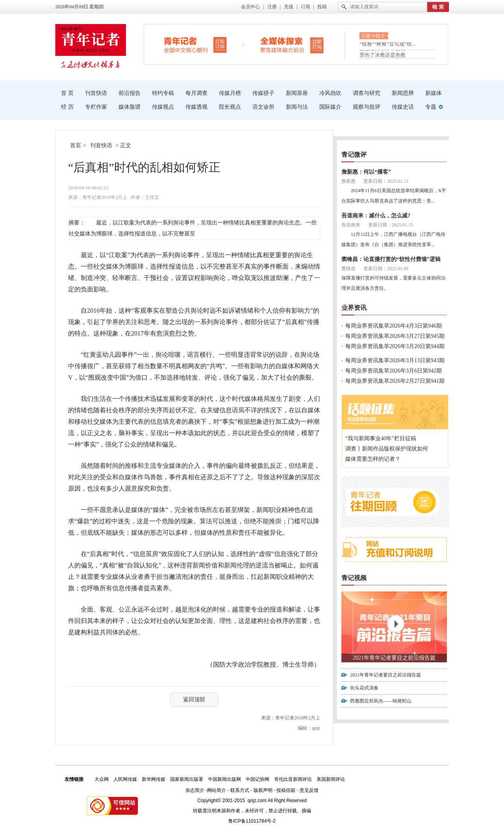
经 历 (67, 107)
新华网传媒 (154, 779)
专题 (431, 107)
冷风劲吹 (330, 93)
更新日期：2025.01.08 (386, 269)
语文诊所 (263, 107)
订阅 (306, 7)
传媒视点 (163, 107)
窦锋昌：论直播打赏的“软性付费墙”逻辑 (391, 259)
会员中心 (250, 7)
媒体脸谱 (130, 107)
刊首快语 (96, 93)
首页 (76, 145)
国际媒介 (330, 107)
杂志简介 (195, 790)
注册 (272, 7)
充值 (289, 7)
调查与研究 (367, 93)
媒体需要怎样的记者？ (373, 459)
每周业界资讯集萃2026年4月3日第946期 (394, 326)
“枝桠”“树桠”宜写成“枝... (388, 45)
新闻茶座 (297, 93)
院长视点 (230, 107)
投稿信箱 (286, 790)
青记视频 (354, 578)
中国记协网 (258, 779)
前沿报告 (130, 93)
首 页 (67, 93)
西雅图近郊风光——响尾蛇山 (381, 701)
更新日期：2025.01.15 (386, 181)
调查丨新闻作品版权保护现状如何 (387, 449)
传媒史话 (403, 107)
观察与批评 (367, 107)
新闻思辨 (403, 93)
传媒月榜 (230, 93)
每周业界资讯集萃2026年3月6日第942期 (394, 371)
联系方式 (240, 790)
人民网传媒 (125, 779)
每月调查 (196, 93)
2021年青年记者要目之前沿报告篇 (394, 658)
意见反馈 (309, 790)
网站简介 (217, 790)
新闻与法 (297, 107)
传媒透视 (196, 107)
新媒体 (434, 93)
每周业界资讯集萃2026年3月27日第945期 (395, 336)
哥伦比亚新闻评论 (293, 779)
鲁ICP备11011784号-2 (252, 821)
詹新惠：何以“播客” (366, 172)
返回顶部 (194, 700)
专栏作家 (96, 107)
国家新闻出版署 (187, 779)
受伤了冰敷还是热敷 (383, 55)
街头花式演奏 (364, 688)
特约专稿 (163, 93)
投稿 (322, 7)
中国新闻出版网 (224, 779)
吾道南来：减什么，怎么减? (376, 216)
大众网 (102, 779)
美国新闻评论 (331, 779)
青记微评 (354, 155)
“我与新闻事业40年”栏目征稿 (381, 438)
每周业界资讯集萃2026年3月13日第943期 (395, 360)
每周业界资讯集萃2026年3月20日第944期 (395, 346)
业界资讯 (354, 308)
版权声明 (263, 790)
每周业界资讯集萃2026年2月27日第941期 (395, 381)
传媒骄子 (263, 93)
